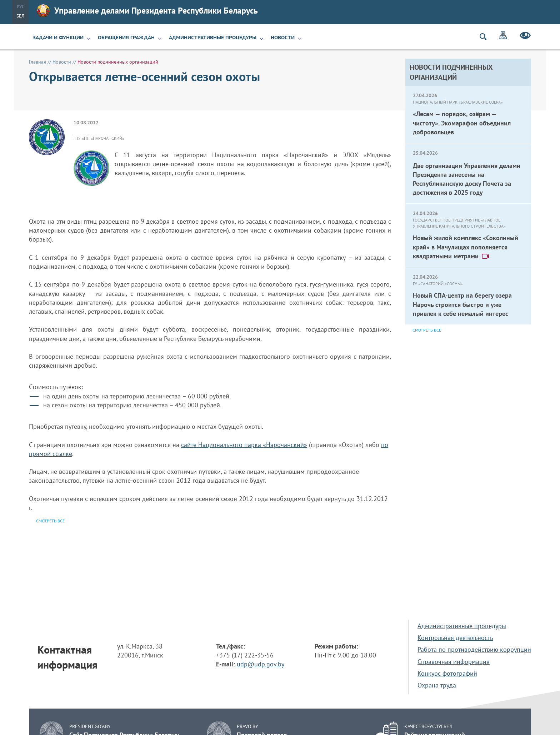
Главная (37, 62)
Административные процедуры (213, 38)
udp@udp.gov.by (261, 664)
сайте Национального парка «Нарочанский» (244, 445)
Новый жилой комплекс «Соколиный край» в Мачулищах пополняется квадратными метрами (466, 247)
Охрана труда (437, 685)
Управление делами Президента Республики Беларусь (147, 11)
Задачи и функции (58, 38)
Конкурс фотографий (447, 673)
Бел (20, 16)
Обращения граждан (126, 38)
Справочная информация (454, 662)
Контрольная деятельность (455, 638)
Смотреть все (427, 330)
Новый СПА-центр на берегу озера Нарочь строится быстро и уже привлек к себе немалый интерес (462, 304)
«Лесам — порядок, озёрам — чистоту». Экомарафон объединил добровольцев (462, 123)
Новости (283, 38)
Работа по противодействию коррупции (474, 649)
